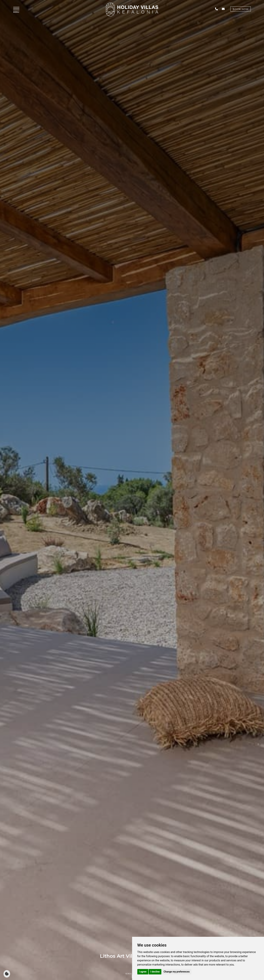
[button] (16, 10)
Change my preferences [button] (177, 972)
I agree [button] (143, 972)
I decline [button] (155, 972)
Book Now (240, 9)
